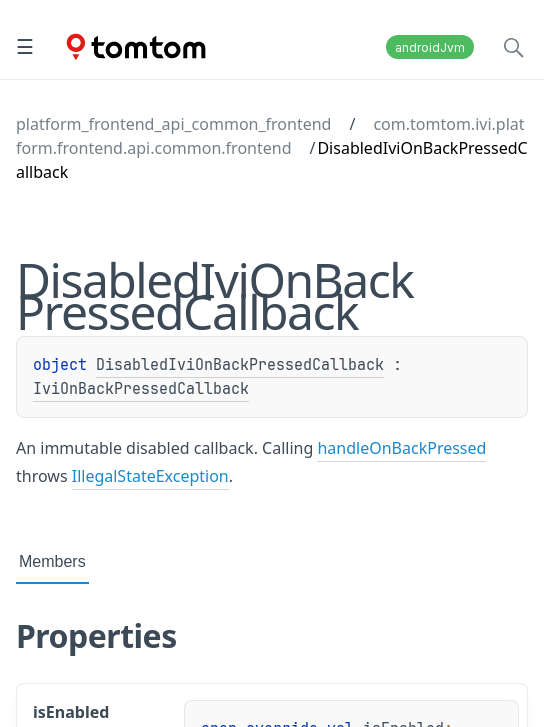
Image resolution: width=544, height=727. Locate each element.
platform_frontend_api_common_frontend (173, 124)
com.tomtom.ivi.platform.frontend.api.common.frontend (270, 136)
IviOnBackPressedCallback (141, 389)
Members (52, 561)
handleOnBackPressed (401, 448)
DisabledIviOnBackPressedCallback (240, 365)
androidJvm (430, 47)
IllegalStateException (150, 476)
